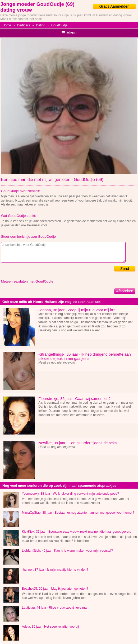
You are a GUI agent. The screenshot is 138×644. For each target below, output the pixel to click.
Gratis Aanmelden (114, 6)
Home (7, 25)
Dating (41, 25)
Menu (69, 33)
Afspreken (125, 291)
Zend (125, 269)
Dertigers (24, 25)
